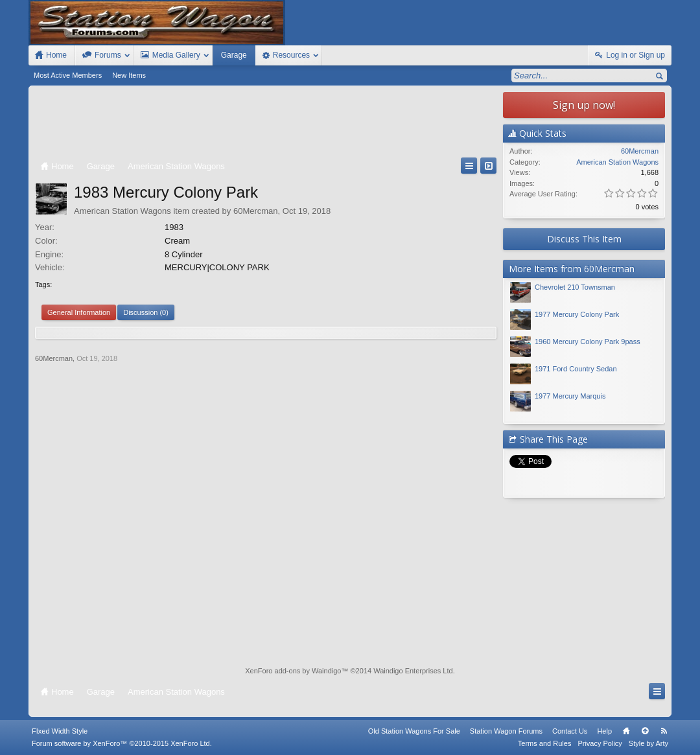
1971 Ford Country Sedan (576, 369)
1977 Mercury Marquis (570, 396)
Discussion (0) (146, 312)
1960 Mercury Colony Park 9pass (588, 342)
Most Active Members (68, 75)
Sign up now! (584, 105)
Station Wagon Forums (506, 731)
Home (626, 731)
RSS (664, 731)
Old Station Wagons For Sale (414, 731)
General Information (79, 312)
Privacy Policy (600, 743)
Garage (234, 55)
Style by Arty (648, 743)
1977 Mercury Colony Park (577, 314)
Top (645, 731)
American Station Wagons (122, 211)
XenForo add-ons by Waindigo (293, 671)
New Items (129, 75)
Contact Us (570, 731)
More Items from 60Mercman (572, 269)
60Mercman (256, 211)
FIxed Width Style (60, 731)
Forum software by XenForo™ (122, 743)
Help (604, 731)
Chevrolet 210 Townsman (575, 287)
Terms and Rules (545, 743)
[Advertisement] (266, 124)
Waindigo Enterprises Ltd (413, 671)
